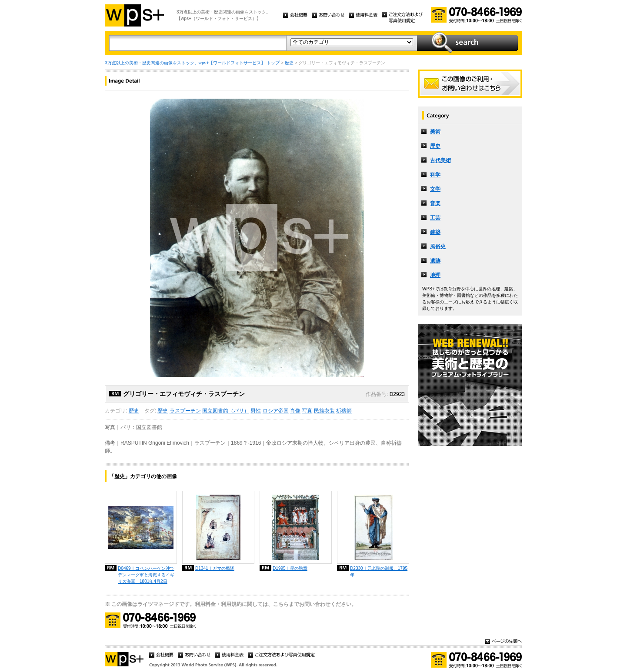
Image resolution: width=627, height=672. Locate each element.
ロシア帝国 (276, 411)
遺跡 (435, 261)
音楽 (435, 203)
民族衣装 (324, 411)
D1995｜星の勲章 (290, 568)
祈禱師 (344, 411)
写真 (307, 411)
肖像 (295, 411)
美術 (435, 132)
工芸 (435, 218)
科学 (435, 175)
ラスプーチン (185, 411)
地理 (435, 275)
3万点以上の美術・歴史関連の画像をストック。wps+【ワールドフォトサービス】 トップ (192, 63)
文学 (435, 189)
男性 (256, 411)
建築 (435, 232)
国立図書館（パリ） (226, 411)
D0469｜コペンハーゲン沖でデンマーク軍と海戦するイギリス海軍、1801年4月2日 (146, 575)
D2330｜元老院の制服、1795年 (379, 572)
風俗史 (438, 246)
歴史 (289, 63)
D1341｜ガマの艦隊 (215, 568)
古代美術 (440, 160)
